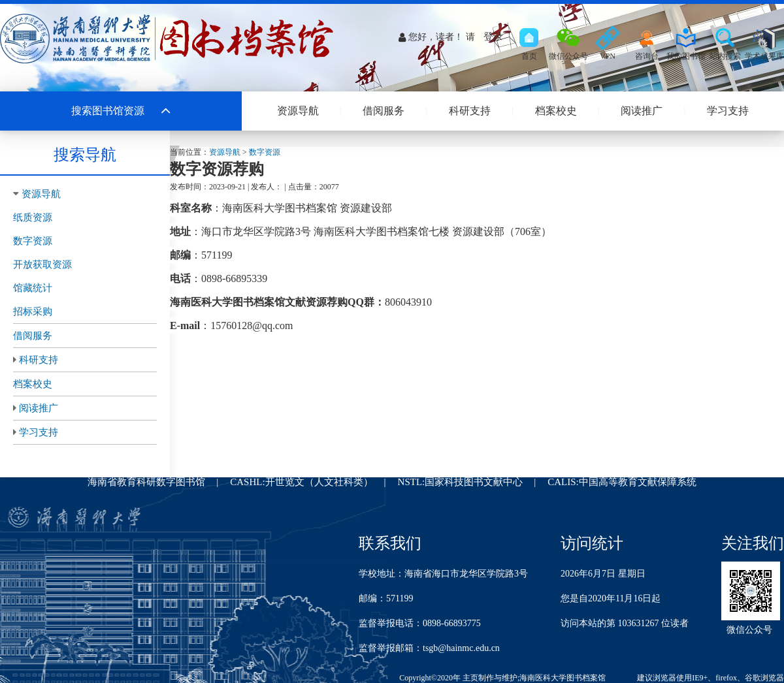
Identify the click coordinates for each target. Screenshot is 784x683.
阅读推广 (642, 111)
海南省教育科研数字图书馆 (146, 482)
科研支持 (470, 111)
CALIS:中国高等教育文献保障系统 (622, 482)
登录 (493, 37)
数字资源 (33, 241)
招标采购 (33, 311)
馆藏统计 (33, 288)
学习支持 (728, 111)
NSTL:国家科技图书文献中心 (461, 482)
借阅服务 (384, 111)
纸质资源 (33, 217)
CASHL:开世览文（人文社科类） (301, 482)
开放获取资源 (42, 264)
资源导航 (298, 111)
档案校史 (556, 111)
